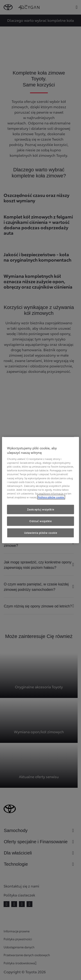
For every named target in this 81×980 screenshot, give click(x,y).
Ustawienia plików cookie (41, 532)
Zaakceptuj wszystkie (40, 509)
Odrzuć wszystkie (40, 521)
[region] (40, 490)
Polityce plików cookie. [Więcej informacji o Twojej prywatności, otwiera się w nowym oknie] (51, 497)
